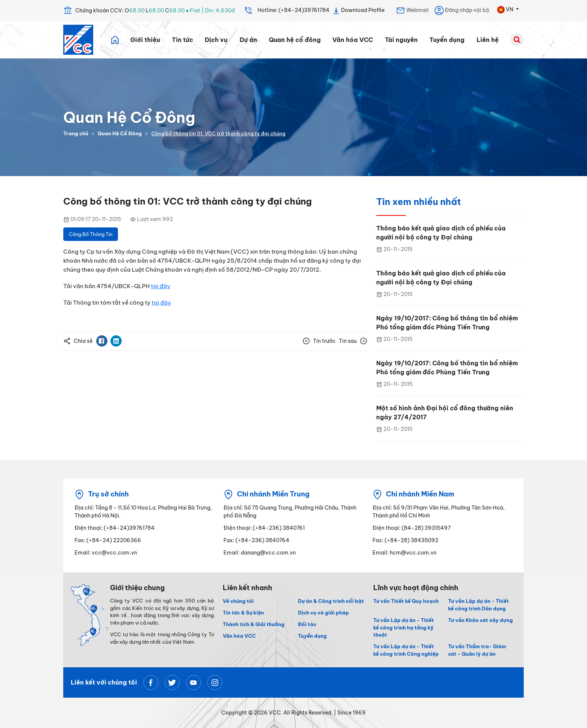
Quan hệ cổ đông (295, 40)
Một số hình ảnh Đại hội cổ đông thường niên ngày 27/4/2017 (445, 413)
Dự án (248, 40)
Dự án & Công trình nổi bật (331, 601)
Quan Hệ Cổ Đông (120, 133)
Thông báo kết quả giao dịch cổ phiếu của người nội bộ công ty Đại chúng (441, 233)
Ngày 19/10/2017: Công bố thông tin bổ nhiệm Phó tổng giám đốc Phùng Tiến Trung (447, 323)
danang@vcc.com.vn (268, 553)
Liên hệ (488, 40)
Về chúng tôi (238, 601)
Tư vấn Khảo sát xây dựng (480, 620)
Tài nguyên (401, 40)
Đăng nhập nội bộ (462, 10)
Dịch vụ (216, 40)
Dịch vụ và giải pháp (323, 613)
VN (506, 10)
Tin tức (183, 40)
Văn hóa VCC (353, 40)
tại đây (161, 286)
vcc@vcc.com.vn (114, 553)
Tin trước (319, 341)
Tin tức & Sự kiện (243, 613)
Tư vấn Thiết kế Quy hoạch (406, 601)
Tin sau (353, 341)
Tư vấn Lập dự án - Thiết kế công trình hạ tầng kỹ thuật (404, 628)
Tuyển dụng (447, 40)
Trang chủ (76, 133)
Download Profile (358, 10)
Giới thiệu (145, 40)
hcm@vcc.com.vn (413, 553)
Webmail (412, 10)
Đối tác (307, 624)
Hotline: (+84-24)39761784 (287, 10)
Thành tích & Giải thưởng (254, 624)
